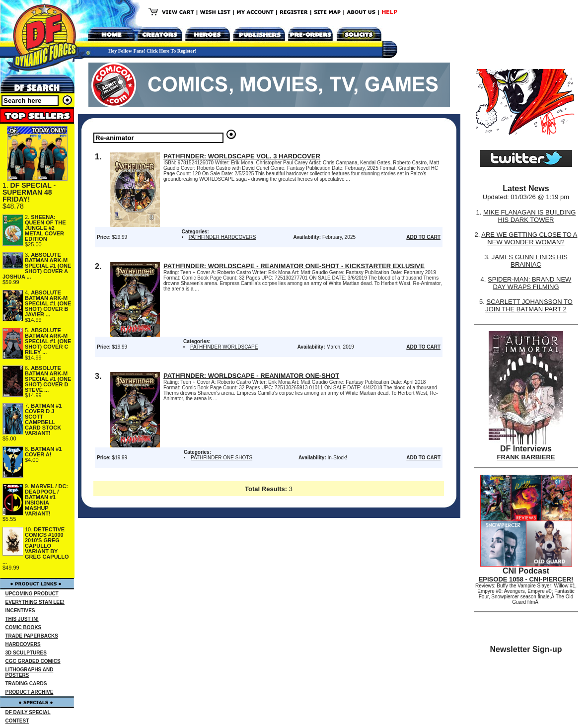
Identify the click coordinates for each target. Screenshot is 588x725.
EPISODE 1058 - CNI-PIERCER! (526, 579)
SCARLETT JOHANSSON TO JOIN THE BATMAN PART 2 (529, 305)
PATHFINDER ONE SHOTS (221, 458)
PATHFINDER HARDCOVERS (222, 237)
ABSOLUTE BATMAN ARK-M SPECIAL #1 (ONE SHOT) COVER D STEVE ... (48, 379)
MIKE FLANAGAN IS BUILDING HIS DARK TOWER (529, 216)
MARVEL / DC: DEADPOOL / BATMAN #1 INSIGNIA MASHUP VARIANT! (46, 500)
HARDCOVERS (23, 644)
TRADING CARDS (26, 684)
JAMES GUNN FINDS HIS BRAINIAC (530, 261)
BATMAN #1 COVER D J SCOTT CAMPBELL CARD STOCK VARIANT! (43, 419)
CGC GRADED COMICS (33, 661)
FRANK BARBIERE (526, 457)
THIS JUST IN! (22, 619)
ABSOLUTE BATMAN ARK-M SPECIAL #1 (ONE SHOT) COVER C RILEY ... (48, 341)
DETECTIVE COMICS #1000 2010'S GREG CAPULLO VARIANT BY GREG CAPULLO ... (36, 546)
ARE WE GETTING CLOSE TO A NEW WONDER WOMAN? (529, 238)
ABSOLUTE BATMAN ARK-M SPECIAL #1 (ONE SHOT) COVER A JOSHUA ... (37, 266)
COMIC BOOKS (24, 627)
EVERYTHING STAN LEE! (35, 602)
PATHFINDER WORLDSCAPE (224, 347)
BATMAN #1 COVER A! (43, 452)
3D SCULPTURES (26, 653)
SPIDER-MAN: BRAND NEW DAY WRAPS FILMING (529, 283)
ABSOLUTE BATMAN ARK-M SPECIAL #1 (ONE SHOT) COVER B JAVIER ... (48, 303)
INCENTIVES (20, 611)
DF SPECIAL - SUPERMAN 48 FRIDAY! (29, 192)
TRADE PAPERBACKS (32, 636)
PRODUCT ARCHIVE (30, 692)
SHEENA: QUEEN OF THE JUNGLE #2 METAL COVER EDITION (45, 228)
